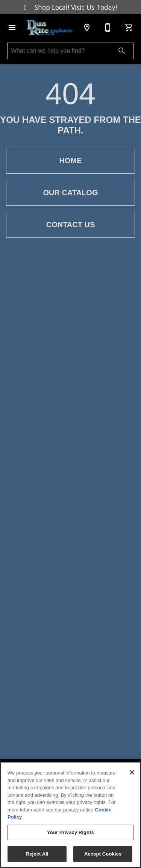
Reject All (37, 854)
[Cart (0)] (129, 28)
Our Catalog (70, 193)
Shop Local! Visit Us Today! (71, 7)
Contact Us (70, 225)
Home (70, 161)
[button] (12, 28)
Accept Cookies (103, 854)
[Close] (132, 772)
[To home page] (49, 28)
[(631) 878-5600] (108, 28)
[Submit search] (122, 51)
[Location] (87, 28)
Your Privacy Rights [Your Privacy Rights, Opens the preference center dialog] (70, 832)
